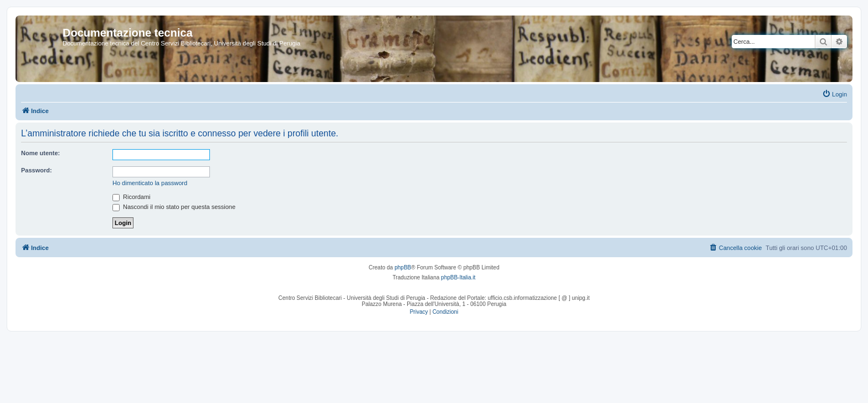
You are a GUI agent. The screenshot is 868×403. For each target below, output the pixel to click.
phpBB (403, 267)
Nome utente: (40, 153)
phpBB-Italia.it (458, 277)
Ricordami (132, 197)
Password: (37, 170)
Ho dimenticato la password (150, 183)
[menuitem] (834, 94)
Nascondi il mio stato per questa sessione (174, 207)
